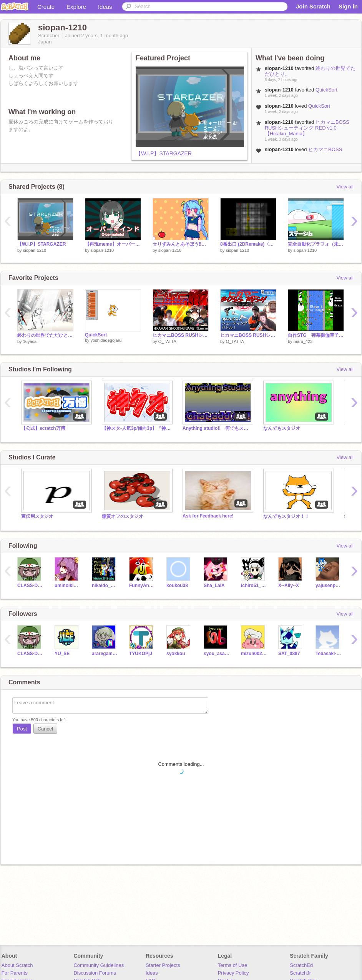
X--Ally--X (289, 586)
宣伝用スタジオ (37, 516)
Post (22, 729)
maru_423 (303, 341)
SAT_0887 (289, 654)
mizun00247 (254, 654)
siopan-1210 (35, 250)
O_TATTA (167, 341)
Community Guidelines (99, 965)
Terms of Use (233, 965)
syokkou (176, 654)
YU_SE (62, 654)
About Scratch (17, 965)
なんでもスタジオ (282, 428)
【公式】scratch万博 (43, 428)
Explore (76, 7)
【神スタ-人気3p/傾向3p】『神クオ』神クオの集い (136, 428)
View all (345, 187)
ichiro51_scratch (254, 586)
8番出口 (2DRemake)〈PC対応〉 (248, 244)
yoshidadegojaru (106, 340)
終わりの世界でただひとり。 (45, 335)
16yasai (30, 341)
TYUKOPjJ (141, 654)
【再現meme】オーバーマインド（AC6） (113, 244)
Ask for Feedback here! (208, 516)
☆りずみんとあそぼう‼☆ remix (181, 244)
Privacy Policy (233, 973)
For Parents (15, 973)
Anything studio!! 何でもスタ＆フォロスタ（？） (217, 428)
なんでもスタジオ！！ (286, 516)
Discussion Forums (95, 973)
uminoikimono (67, 586)
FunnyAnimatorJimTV (142, 586)
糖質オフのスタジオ (123, 516)
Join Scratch (313, 6)
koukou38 (177, 586)
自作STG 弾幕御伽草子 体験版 (316, 335)
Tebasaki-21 (328, 654)
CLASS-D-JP (30, 586)
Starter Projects (163, 965)
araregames (105, 654)
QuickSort (326, 90)
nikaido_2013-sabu (105, 586)
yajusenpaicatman (328, 586)
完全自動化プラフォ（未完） (316, 244)
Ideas (105, 7)
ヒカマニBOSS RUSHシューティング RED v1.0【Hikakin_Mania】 (307, 128)
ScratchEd (301, 965)
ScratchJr (300, 973)
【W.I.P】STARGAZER (164, 153)
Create (46, 7)
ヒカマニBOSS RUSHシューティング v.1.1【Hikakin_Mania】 (248, 335)
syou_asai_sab (217, 654)
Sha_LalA (214, 586)
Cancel (45, 729)
